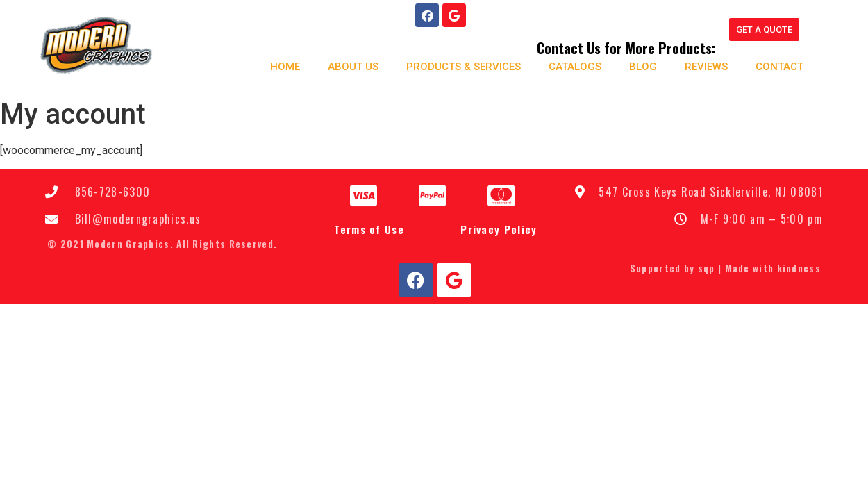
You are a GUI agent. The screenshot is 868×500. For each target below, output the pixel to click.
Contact (779, 67)
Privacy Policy (499, 228)
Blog (642, 67)
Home (284, 67)
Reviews (706, 67)
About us (352, 67)
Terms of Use (369, 228)
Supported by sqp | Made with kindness (725, 268)
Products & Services (463, 67)
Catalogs (574, 67)
